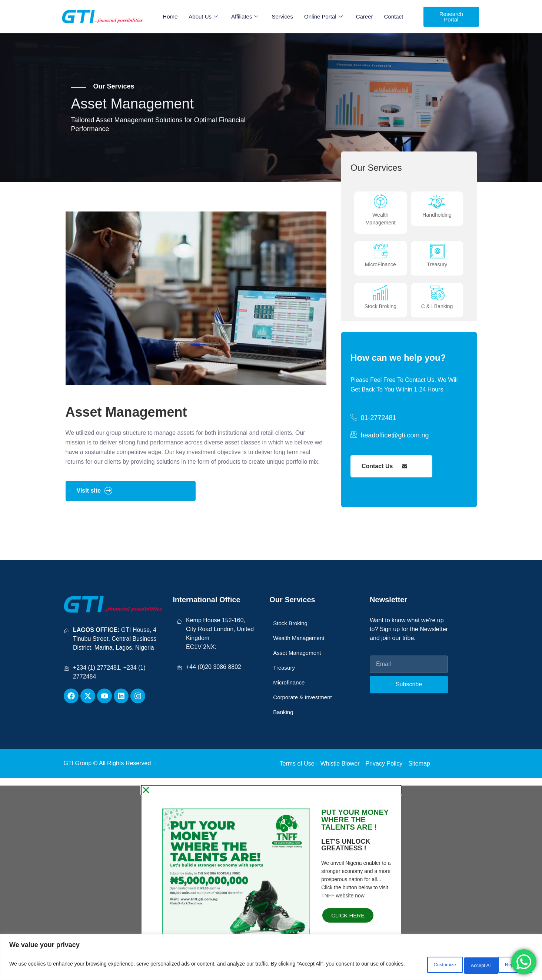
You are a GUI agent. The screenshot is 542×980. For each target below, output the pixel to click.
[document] (271, 888)
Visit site (95, 500)
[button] (271, 800)
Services (282, 16)
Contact (394, 16)
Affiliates (245, 17)
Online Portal (323, 17)
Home (170, 16)
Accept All (511, 965)
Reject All (464, 965)
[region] (271, 958)
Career (365, 16)
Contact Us (384, 476)
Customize (416, 965)
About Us (203, 17)
